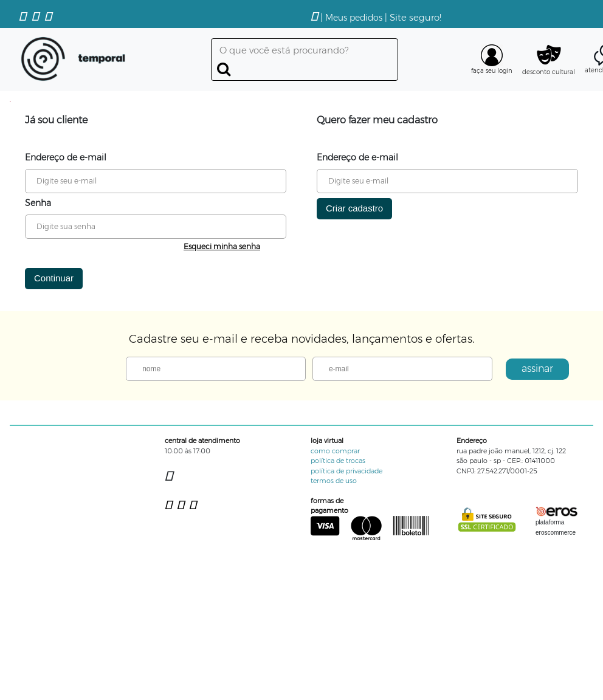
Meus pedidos (354, 18)
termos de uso (334, 481)
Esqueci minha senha (222, 246)
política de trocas (338, 461)
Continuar (54, 278)
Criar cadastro (354, 208)
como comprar (335, 451)
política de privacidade (346, 471)
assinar (537, 369)
